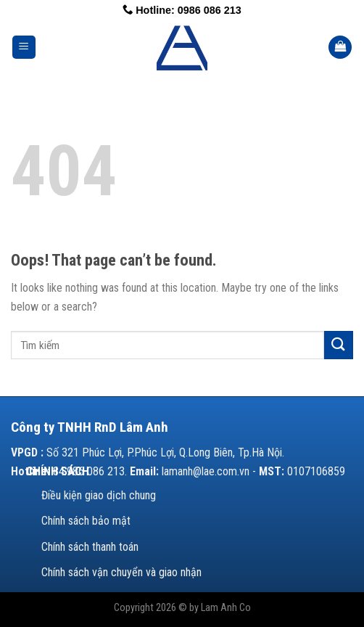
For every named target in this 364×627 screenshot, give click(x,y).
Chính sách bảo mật (86, 521)
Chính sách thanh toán (90, 547)
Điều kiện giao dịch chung (99, 495)
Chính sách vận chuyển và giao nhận (121, 572)
